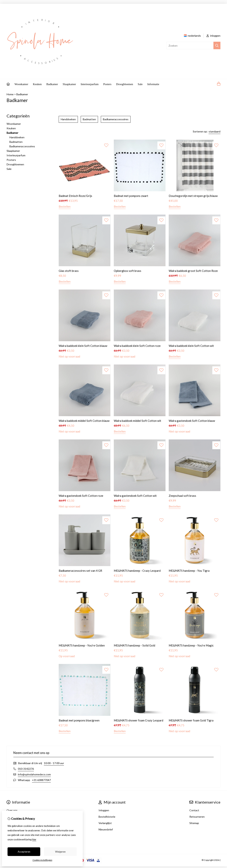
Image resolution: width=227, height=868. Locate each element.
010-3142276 (26, 769)
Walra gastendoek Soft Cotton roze (81, 496)
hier (34, 839)
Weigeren (60, 852)
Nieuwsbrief (106, 829)
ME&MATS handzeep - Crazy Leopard (137, 571)
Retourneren (197, 817)
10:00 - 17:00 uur (54, 763)
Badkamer (52, 84)
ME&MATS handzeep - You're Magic (191, 645)
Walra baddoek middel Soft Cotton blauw (84, 421)
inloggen (213, 36)
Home (10, 94)
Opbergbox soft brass (128, 271)
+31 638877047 (41, 780)
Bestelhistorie (107, 817)
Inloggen (104, 810)
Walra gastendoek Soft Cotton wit (135, 496)
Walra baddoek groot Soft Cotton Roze (193, 271)
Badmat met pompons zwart (131, 196)
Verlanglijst (105, 823)
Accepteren (24, 852)
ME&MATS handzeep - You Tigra (189, 571)
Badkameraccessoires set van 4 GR (80, 571)
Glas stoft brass (69, 271)
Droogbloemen (125, 84)
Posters (107, 84)
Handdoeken (17, 137)
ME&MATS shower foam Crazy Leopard (139, 720)
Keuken (37, 84)
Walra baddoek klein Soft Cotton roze (137, 346)
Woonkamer (21, 84)
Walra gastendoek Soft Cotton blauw (192, 421)
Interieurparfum (90, 84)
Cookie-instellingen (42, 860)
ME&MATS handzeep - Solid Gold (134, 645)
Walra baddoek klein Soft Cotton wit (191, 346)
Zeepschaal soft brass (182, 496)
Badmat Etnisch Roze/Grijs (75, 196)
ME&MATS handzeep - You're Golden (82, 645)
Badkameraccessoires (22, 146)
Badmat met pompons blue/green (79, 720)
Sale (140, 84)
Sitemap (194, 823)
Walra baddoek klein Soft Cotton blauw (83, 346)
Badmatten (16, 142)
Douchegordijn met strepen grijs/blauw (193, 196)
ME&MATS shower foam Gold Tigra (191, 720)
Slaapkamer (69, 84)
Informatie (153, 84)
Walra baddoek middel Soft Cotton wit (137, 421)
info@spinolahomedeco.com (34, 774)
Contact (194, 810)
